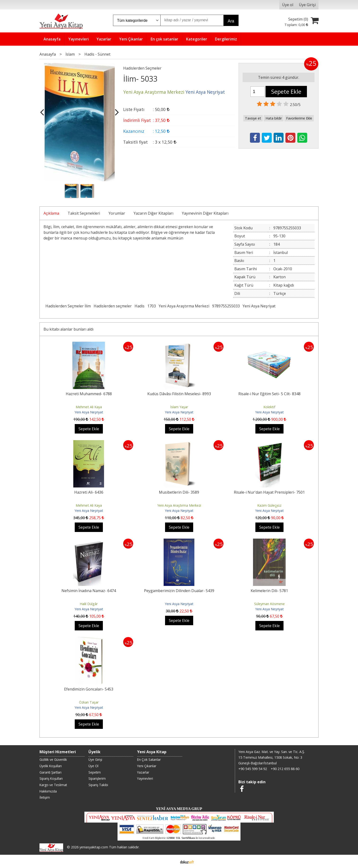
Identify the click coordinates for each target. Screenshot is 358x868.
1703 (152, 306)
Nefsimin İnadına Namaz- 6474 (89, 591)
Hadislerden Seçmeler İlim (68, 306)
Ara (231, 21)
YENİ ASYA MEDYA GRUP (179, 809)
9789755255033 (226, 306)
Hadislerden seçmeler (113, 306)
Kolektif (269, 407)
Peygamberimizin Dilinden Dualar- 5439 (179, 591)
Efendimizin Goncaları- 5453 (89, 689)
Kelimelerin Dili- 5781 (269, 591)
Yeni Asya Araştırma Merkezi (184, 306)
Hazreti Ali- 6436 (89, 492)
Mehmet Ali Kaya (89, 407)
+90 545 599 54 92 (253, 769)
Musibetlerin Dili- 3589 (179, 492)
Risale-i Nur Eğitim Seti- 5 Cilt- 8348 (269, 394)
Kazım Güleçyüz (269, 505)
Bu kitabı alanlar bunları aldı (68, 329)
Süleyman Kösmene (269, 604)
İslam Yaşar (179, 407)
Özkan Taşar (89, 702)
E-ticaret (172, 861)
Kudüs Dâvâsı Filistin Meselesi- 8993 (179, 394)
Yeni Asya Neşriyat (259, 306)
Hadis (140, 306)
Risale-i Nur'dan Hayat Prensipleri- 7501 (269, 492)
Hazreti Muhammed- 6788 (89, 394)
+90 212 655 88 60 (285, 769)
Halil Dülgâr (89, 604)
